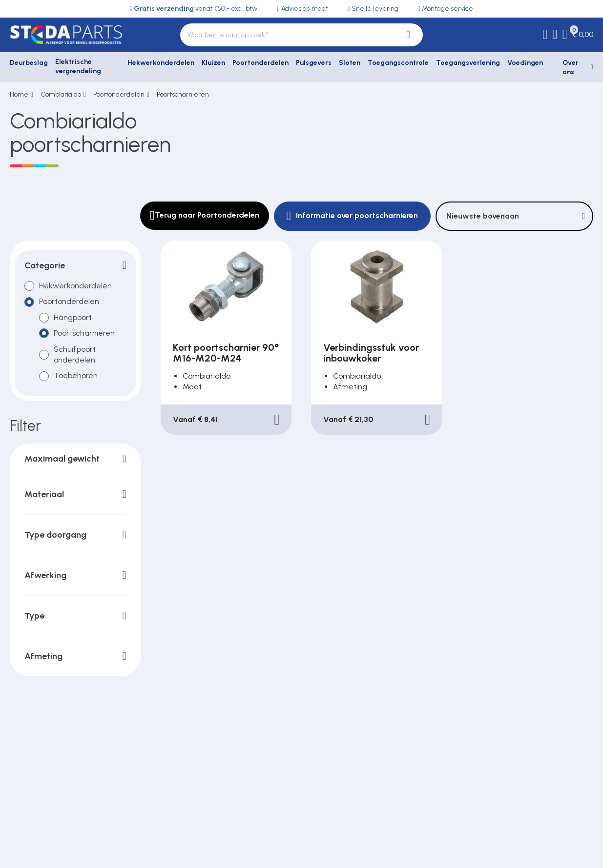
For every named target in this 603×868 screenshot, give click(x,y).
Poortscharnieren (183, 94)
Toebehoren (76, 375)
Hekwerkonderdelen (161, 63)
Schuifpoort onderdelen (75, 354)
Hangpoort (73, 317)
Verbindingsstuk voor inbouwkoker (371, 353)
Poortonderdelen (260, 63)
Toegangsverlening (468, 63)
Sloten (350, 63)
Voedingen (525, 63)
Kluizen (213, 63)
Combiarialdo (61, 94)
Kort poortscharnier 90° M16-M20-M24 (226, 353)
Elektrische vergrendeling (78, 67)
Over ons (571, 68)
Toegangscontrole (398, 63)
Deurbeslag (29, 63)
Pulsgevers (314, 63)
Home (19, 94)
